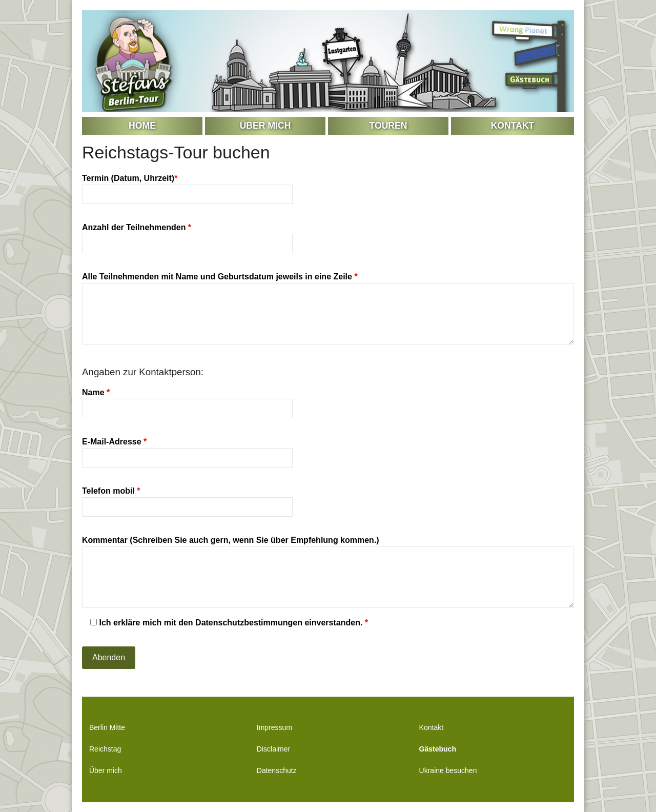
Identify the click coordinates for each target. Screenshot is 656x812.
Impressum (274, 727)
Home (142, 126)
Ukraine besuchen (448, 770)
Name (187, 400)
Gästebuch (438, 749)
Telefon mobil (187, 499)
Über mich (265, 126)
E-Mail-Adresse (187, 450)
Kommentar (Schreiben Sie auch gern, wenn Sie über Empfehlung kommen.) (328, 573)
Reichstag (105, 749)
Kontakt (513, 126)
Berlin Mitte (107, 727)
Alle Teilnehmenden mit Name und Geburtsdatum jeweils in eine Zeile (328, 309)
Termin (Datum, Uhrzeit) (187, 186)
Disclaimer (273, 749)
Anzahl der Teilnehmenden (187, 235)
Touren (388, 126)
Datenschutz (277, 770)
